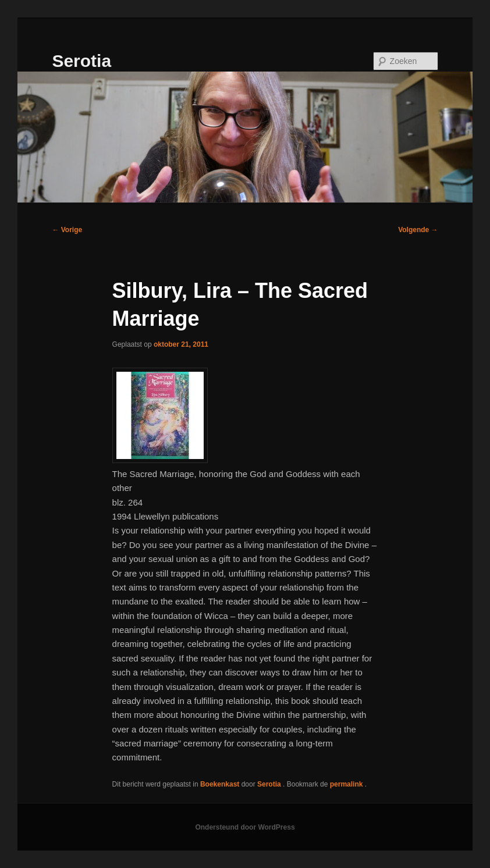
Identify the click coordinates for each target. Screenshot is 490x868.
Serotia (81, 61)
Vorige (67, 230)
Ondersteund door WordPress (245, 827)
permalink (347, 784)
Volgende (418, 230)
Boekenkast (220, 784)
